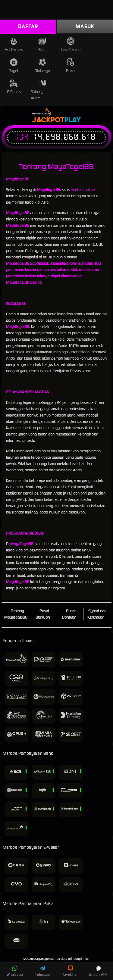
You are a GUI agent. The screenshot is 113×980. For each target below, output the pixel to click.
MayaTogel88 (43, 959)
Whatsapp (15, 971)
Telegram (42, 971)
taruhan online (83, 190)
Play (72, 120)
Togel (14, 66)
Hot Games (14, 45)
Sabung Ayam (38, 90)
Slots (42, 45)
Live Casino (71, 45)
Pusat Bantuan (43, 614)
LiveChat (70, 971)
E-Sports (14, 87)
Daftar (28, 27)
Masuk (85, 27)
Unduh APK (98, 971)
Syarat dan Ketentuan (97, 614)
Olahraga (42, 66)
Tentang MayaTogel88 (16, 614)
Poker (71, 66)
